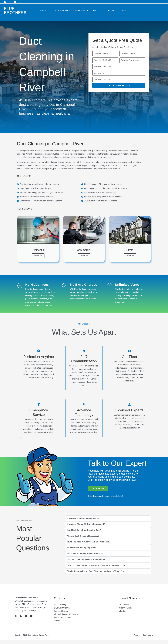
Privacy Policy (44, 639)
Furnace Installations (63, 621)
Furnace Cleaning (61, 615)
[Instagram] (10, 2)
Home (41, 10)
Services (81, 10)
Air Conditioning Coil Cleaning (66, 618)
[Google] (20, 2)
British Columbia (125, 612)
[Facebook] (5, 2)
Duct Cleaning (60, 10)
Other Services (60, 624)
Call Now (98, 492)
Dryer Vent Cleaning (62, 612)
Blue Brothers (15, 10)
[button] (68, 10)
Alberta (122, 615)
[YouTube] (31, 620)
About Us (98, 10)
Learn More (38, 256)
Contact (125, 10)
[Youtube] (15, 2)
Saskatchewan (125, 608)
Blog (112, 10)
